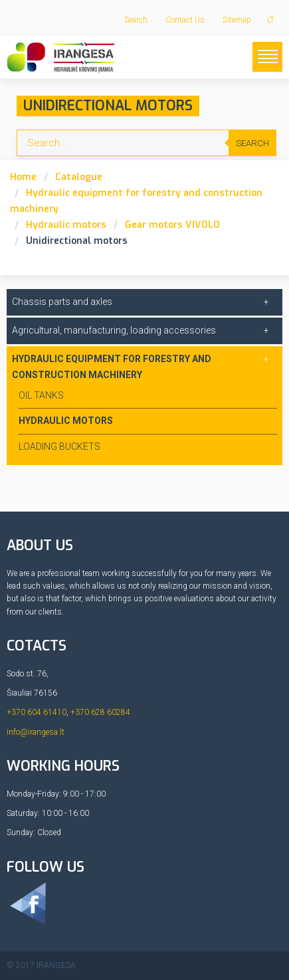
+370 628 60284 (100, 712)
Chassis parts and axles (62, 302)
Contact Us (185, 20)
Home (23, 177)
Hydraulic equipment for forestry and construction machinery (112, 367)
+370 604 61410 (37, 712)
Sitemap (237, 20)
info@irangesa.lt (36, 732)
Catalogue (79, 177)
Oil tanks (41, 395)
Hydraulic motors (66, 225)
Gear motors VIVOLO (172, 225)
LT (271, 20)
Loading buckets (59, 446)
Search (136, 20)
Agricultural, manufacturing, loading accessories (114, 330)
